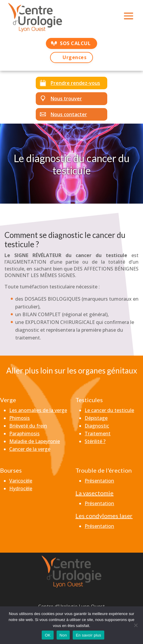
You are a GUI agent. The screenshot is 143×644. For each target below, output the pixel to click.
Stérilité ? (95, 441)
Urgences (74, 57)
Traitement (98, 434)
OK (48, 635)
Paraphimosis (24, 434)
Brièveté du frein (28, 426)
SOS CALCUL (75, 43)
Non (63, 635)
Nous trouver (66, 99)
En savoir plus (88, 635)
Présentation (99, 481)
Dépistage (96, 418)
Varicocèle (21, 481)
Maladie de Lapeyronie (35, 441)
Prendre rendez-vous (75, 83)
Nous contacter (69, 114)
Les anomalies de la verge (38, 410)
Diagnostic (97, 426)
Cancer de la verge (30, 449)
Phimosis (20, 418)
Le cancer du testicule (109, 410)
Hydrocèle (21, 488)
